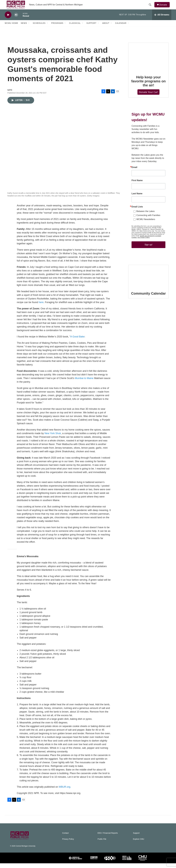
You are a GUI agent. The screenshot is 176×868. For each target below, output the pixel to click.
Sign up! (149, 249)
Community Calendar (148, 298)
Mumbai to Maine (84, 383)
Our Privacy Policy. (144, 242)
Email (134, 172)
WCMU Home (11, 28)
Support (91, 28)
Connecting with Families (148, 220)
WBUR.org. (65, 792)
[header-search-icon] (151, 7)
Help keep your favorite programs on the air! (148, 86)
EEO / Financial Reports (108, 838)
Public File (102, 844)
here (41, 307)
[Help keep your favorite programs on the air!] (148, 62)
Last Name (137, 198)
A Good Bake (77, 341)
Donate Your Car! (148, 97)
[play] (8, 20)
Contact (65, 838)
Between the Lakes (146, 216)
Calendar (121, 28)
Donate (164, 7)
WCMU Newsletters (146, 224)
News (24, 28)
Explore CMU (139, 844)
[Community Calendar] (148, 281)
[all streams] (162, 19)
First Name (137, 185)
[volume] (16, 20)
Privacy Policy (68, 844)
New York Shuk (53, 438)
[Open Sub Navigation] (29, 28)
